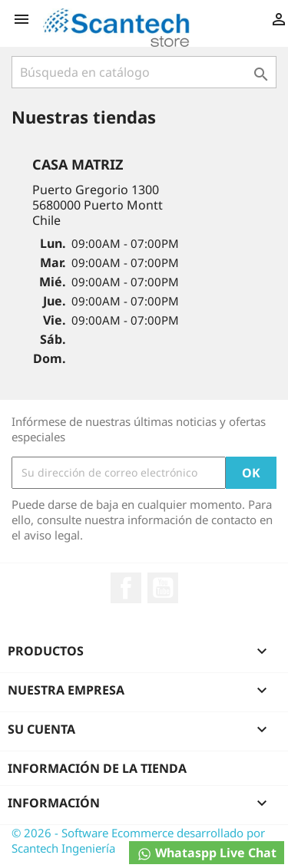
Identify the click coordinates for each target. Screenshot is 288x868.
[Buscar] (144, 72)
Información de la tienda (97, 768)
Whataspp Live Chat (207, 853)
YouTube (163, 588)
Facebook (126, 588)
